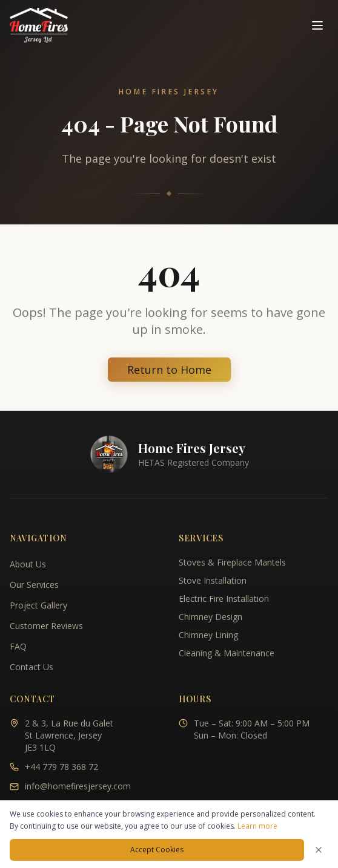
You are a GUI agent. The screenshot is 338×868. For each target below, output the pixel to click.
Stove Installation (213, 580)
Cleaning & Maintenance (227, 653)
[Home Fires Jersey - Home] (39, 25)
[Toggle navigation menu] (317, 25)
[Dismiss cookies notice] (319, 850)
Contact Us (31, 667)
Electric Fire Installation (224, 599)
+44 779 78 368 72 (61, 767)
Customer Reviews (46, 626)
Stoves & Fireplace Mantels (232, 562)
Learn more (257, 826)
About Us (28, 564)
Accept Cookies (157, 850)
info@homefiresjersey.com (78, 786)
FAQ (18, 646)
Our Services (34, 585)
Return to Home (169, 370)
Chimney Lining (208, 635)
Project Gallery (38, 605)
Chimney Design (210, 617)
